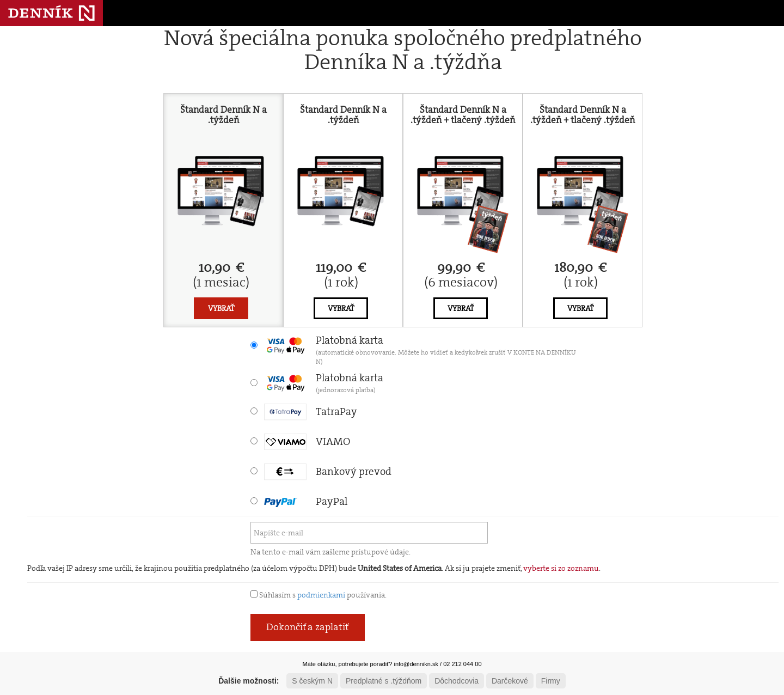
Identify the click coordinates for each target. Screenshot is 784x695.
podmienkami (321, 595)
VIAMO (307, 441)
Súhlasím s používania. (318, 595)
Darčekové (510, 681)
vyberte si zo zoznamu (561, 568)
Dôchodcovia (457, 681)
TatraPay (311, 411)
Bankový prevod (328, 471)
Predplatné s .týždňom (384, 681)
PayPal (306, 501)
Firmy (551, 681)
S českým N (312, 681)
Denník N (51, 13)
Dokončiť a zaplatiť (308, 627)
